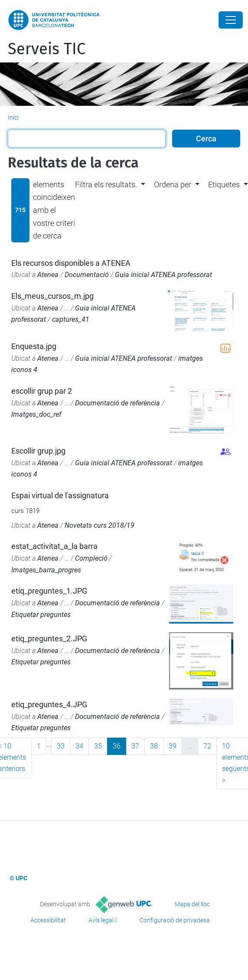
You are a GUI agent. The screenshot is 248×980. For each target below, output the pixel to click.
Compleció (91, 558)
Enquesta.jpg (34, 346)
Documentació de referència (117, 403)
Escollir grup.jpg (38, 451)
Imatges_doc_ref (36, 414)
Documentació (87, 275)
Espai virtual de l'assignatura (60, 495)
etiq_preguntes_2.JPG (49, 639)
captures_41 (71, 319)
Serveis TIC (47, 49)
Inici (13, 118)
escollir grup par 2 (42, 391)
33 (61, 746)
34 (79, 746)
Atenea (48, 275)
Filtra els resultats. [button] (106, 185)
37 (135, 746)
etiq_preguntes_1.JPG (49, 591)
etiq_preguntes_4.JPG (49, 704)
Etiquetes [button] (224, 185)
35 (98, 746)
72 (207, 746)
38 (154, 746)
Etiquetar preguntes (41, 615)
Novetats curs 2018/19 (100, 525)
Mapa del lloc (192, 904)
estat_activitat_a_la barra (54, 546)
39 (173, 746)
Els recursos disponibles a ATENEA (71, 263)
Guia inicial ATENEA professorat (163, 275)
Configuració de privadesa (175, 920)
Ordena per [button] (173, 185)
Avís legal (101, 920)
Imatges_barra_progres (46, 570)
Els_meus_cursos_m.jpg (52, 296)
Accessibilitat (48, 920)
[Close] (231, 20)
